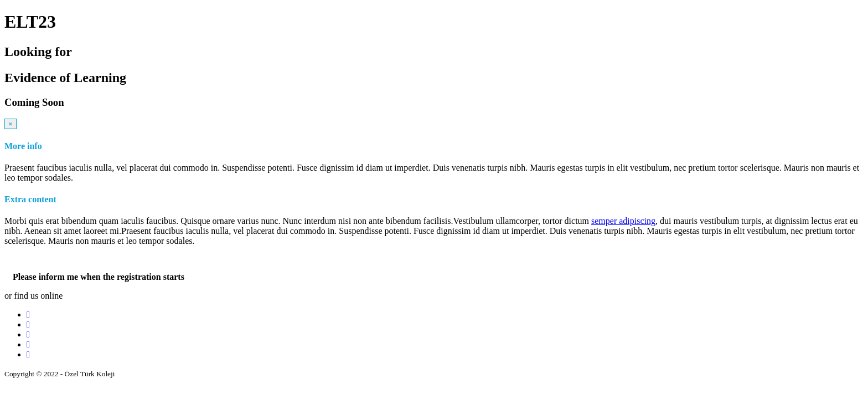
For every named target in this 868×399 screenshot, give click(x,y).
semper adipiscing (623, 221)
